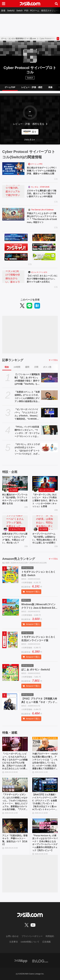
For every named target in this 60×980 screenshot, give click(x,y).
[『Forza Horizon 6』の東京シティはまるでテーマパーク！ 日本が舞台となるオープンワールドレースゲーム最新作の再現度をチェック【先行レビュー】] (45, 826)
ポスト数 (47, 367)
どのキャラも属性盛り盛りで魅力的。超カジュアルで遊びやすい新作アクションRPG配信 (42, 194)
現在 (7, 367)
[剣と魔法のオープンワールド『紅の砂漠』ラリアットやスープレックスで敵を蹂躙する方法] (15, 483)
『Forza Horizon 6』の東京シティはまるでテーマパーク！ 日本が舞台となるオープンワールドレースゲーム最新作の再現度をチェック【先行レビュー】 (45, 843)
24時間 (17, 367)
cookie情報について (30, 942)
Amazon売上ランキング (19, 559)
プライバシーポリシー (32, 936)
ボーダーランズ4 (47, 490)
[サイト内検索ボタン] (56, 4)
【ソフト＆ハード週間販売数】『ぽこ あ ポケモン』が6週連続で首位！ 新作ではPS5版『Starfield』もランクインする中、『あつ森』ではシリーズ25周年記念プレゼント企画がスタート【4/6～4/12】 (27, 379)
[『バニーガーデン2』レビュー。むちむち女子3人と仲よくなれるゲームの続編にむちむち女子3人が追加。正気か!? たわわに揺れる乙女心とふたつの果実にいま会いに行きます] (15, 744)
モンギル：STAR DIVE (40, 187)
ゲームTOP (10, 87)
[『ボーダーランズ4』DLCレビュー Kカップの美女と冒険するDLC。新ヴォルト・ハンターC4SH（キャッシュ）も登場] (45, 483)
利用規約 (50, 936)
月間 (36, 367)
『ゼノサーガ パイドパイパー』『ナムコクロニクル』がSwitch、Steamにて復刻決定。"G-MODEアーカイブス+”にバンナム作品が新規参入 (27, 414)
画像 (50, 87)
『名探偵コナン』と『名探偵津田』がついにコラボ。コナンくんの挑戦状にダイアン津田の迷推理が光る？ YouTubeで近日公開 (27, 397)
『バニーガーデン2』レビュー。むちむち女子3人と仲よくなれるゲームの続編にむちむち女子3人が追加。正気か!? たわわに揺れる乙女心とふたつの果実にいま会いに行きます (15, 761)
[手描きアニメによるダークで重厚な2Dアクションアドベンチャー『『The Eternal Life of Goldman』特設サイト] (13, 214)
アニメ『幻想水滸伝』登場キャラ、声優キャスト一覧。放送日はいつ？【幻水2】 (15, 840)
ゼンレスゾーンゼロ (39, 272)
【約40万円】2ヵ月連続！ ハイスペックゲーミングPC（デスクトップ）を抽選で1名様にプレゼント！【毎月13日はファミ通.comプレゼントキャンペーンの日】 (45, 802)
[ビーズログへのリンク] (40, 961)
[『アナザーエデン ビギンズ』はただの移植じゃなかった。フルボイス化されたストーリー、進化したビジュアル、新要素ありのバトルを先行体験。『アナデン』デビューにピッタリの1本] (15, 785)
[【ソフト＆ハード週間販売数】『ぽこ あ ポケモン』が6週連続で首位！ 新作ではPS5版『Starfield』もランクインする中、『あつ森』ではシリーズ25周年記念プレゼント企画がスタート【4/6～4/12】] (49, 378)
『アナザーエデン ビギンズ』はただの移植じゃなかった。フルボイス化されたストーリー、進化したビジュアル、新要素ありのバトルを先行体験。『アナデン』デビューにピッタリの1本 (15, 802)
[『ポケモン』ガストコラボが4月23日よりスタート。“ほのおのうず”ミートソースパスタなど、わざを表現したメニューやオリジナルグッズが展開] (49, 447)
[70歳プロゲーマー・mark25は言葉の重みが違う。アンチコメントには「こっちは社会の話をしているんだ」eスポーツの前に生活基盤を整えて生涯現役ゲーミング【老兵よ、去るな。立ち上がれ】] (45, 744)
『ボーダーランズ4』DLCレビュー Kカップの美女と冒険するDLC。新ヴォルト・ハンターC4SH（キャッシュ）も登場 (45, 500)
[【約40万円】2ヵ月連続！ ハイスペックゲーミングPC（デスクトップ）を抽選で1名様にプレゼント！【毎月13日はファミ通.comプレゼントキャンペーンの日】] (45, 785)
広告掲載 (46, 942)
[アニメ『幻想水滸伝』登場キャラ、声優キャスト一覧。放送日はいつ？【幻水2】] (15, 826)
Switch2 (11, 11)
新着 (3, 11)
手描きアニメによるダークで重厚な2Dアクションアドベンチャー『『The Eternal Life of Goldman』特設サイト (42, 218)
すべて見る (53, 360)
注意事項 (13, 942)
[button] (30, 140)
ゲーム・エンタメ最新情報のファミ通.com (19, 39)
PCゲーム (35, 11)
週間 (27, 367)
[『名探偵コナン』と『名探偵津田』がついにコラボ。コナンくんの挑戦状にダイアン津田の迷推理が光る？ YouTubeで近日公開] (49, 395)
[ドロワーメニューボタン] (4, 4)
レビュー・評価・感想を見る (29, 124)
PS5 (26, 11)
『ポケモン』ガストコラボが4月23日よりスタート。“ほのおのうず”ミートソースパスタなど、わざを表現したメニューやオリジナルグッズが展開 (27, 449)
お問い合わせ (12, 936)
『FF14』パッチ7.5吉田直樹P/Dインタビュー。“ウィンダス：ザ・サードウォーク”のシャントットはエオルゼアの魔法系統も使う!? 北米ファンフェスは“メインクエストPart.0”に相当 (27, 432)
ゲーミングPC (37, 164)
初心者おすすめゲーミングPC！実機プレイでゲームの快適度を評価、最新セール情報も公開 (42, 171)
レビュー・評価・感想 (32, 87)
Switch (19, 11)
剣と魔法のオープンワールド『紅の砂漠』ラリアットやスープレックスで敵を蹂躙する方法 (15, 499)
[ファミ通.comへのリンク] (30, 4)
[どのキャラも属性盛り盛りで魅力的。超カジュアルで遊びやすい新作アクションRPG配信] (13, 191)
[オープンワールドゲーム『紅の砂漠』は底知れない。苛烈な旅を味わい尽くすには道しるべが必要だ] (45, 523)
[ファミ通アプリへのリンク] (21, 961)
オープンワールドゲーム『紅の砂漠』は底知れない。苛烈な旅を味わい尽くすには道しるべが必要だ (45, 538)
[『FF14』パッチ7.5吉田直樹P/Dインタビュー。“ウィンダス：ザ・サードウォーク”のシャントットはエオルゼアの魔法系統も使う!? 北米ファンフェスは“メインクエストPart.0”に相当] (49, 430)
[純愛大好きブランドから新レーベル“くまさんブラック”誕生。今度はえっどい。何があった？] (15, 523)
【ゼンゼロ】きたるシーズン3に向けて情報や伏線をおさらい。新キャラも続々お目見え (42, 279)
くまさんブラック (17, 529)
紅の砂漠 (13, 490)
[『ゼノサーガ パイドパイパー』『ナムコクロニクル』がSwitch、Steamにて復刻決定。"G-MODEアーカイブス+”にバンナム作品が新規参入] (49, 412)
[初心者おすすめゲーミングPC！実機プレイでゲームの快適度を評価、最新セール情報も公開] (13, 169)
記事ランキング (13, 360)
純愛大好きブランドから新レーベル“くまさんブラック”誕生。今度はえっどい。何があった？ (15, 538)
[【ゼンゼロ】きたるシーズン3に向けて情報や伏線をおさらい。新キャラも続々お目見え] (13, 277)
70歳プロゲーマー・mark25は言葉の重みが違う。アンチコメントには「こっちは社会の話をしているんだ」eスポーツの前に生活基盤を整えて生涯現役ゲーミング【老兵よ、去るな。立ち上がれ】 (45, 761)
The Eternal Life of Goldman (42, 210)
